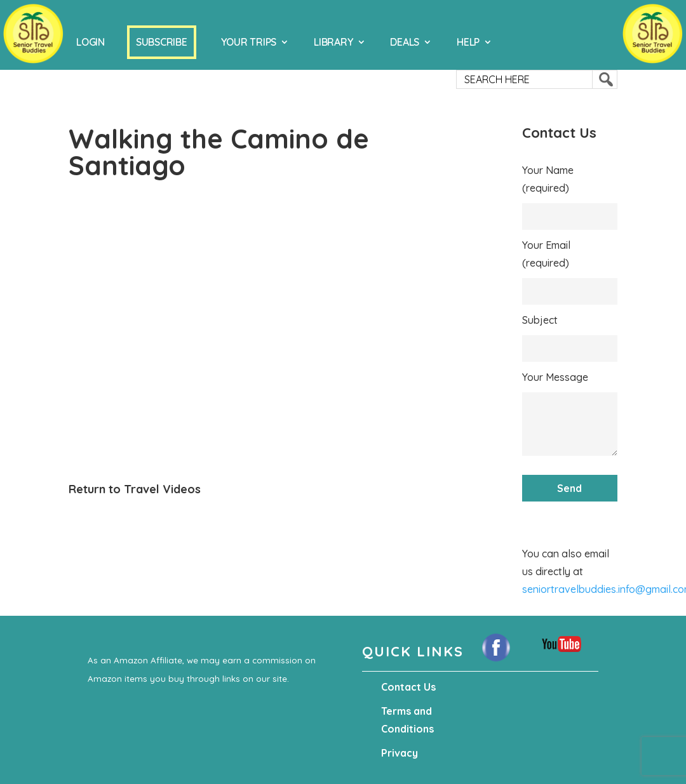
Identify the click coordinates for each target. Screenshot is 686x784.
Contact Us (408, 687)
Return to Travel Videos (135, 489)
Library (333, 42)
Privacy (400, 753)
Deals (405, 42)
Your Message (555, 377)
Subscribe (162, 42)
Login (91, 42)
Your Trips (249, 42)
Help (468, 42)
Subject (540, 320)
